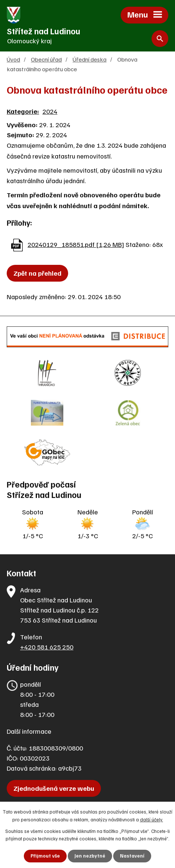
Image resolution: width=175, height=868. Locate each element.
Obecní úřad (46, 59)
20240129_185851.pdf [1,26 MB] (76, 244)
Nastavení (132, 856)
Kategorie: (23, 111)
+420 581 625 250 (47, 647)
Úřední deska (90, 59)
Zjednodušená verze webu (54, 788)
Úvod (13, 59)
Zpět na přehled (37, 273)
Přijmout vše (45, 856)
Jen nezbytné (90, 856)
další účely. (152, 820)
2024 (50, 111)
